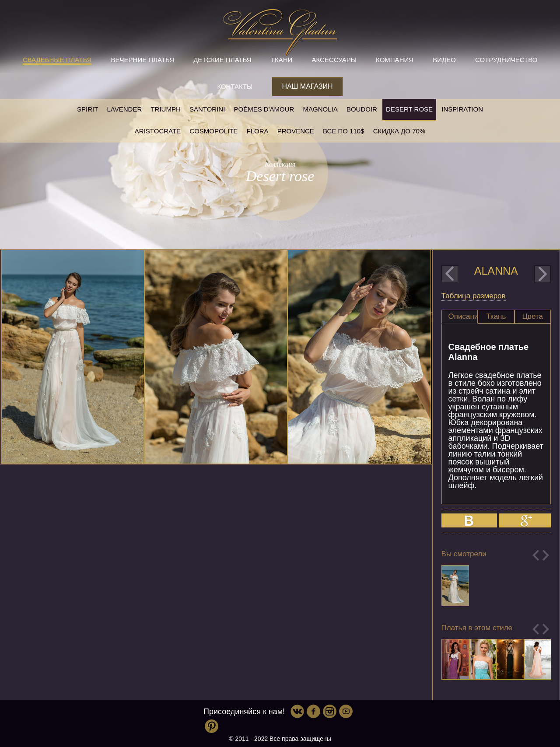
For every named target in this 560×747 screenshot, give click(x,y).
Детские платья (222, 60)
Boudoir (362, 109)
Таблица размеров (474, 296)
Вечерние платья (143, 60)
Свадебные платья (57, 60)
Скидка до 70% (399, 131)
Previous (536, 555)
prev (450, 274)
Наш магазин (307, 86)
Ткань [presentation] (496, 316)
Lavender (125, 109)
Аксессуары (334, 60)
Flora (258, 131)
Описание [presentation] (463, 316)
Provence (296, 131)
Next (546, 555)
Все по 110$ (344, 131)
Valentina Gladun (280, 32)
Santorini (207, 109)
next (542, 274)
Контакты (235, 86)
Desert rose (409, 109)
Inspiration (462, 109)
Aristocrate (158, 131)
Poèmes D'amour (264, 109)
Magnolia (320, 109)
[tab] (460, 317)
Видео (444, 60)
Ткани (282, 60)
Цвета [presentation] (533, 316)
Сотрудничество (506, 60)
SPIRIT (87, 109)
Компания (395, 60)
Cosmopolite (213, 131)
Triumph (165, 109)
